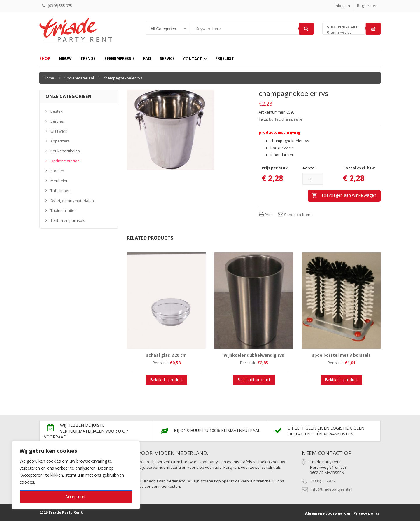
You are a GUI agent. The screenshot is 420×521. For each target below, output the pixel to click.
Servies (57, 121)
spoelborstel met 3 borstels (341, 355)
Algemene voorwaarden (328, 513)
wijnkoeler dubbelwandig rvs (254, 355)
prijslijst (225, 58)
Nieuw (65, 58)
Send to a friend (295, 215)
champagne (292, 119)
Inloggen (342, 6)
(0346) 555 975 (323, 481)
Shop (45, 58)
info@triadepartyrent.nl (331, 489)
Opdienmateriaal (79, 78)
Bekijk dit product (166, 380)
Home (49, 78)
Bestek (57, 111)
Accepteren (76, 497)
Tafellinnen (61, 191)
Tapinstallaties (63, 210)
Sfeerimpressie (119, 58)
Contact (192, 59)
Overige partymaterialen (72, 201)
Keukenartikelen (65, 151)
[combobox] (168, 29)
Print (266, 215)
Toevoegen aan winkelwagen (349, 195)
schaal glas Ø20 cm (166, 355)
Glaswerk (59, 131)
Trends (88, 58)
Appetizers (60, 141)
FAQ (147, 58)
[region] (76, 475)
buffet (274, 119)
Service (167, 58)
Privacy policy (367, 513)
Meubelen (60, 181)
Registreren (367, 6)
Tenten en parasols (68, 220)
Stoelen (57, 171)
